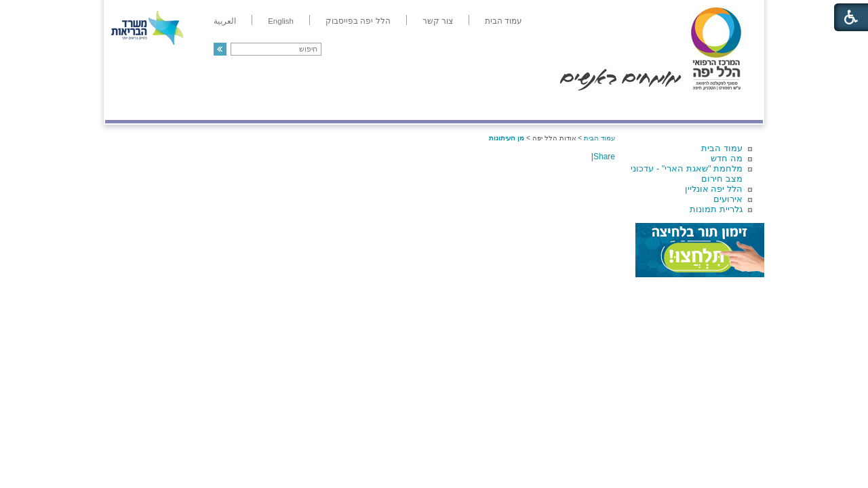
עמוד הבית (722, 148)
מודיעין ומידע (724, 106)
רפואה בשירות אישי (286, 106)
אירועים (728, 199)
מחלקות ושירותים (642, 106)
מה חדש (727, 158)
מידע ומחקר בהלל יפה (388, 106)
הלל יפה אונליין (714, 189)
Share (604, 157)
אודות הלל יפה (559, 106)
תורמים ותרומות (194, 106)
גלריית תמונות (716, 209)
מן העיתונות (507, 138)
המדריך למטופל (480, 106)
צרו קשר (127, 106)
